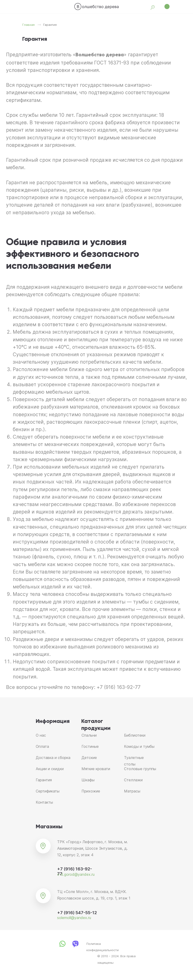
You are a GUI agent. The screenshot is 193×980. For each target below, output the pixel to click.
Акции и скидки (50, 769)
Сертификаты (48, 791)
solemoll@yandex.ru (74, 918)
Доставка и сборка (53, 758)
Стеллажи (133, 780)
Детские (89, 758)
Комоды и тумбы (139, 746)
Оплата (42, 746)
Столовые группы (140, 769)
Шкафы (88, 780)
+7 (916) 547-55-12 (77, 913)
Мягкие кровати (96, 769)
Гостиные (90, 746)
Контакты (44, 802)
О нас (41, 735)
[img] (97, 7)
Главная (28, 25)
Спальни (89, 735)
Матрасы (132, 791)
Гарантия (44, 780)
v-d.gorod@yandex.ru (76, 874)
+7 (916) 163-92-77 (119, 687)
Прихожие (91, 791)
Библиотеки (135, 735)
